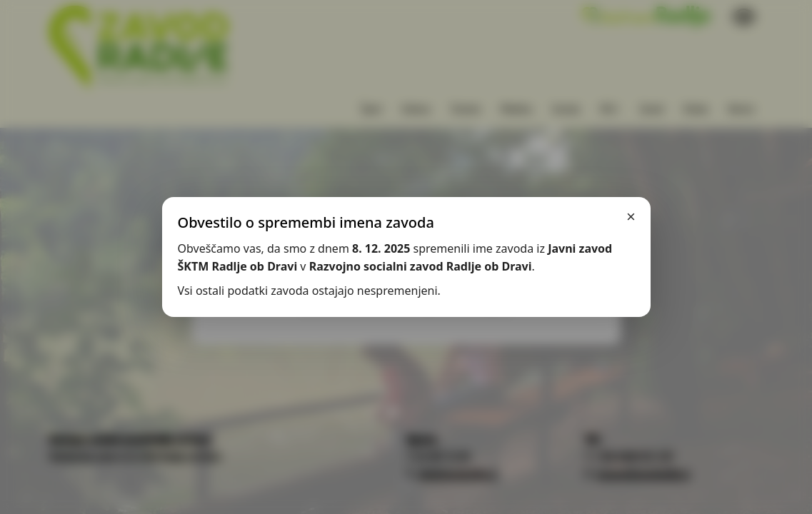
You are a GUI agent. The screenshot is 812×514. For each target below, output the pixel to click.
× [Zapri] (631, 217)
